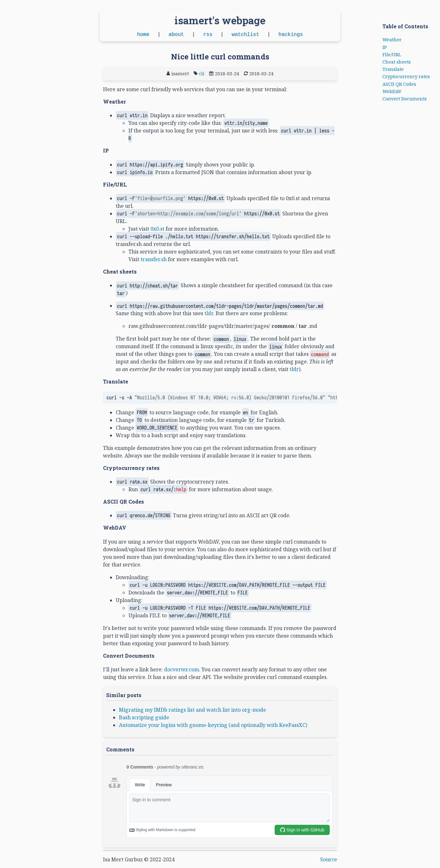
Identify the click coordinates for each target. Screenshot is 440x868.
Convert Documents (405, 99)
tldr (209, 313)
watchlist (245, 35)
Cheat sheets (397, 62)
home (143, 35)
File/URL (392, 54)
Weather (392, 40)
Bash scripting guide (144, 717)
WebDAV (392, 91)
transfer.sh (154, 259)
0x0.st (157, 229)
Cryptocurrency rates (406, 76)
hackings (291, 35)
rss (208, 35)
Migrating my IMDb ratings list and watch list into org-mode (192, 710)
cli (202, 74)
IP (385, 47)
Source (329, 859)
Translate (393, 69)
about (176, 35)
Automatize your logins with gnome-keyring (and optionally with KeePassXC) (213, 725)
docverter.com (182, 669)
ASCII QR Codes (399, 84)
